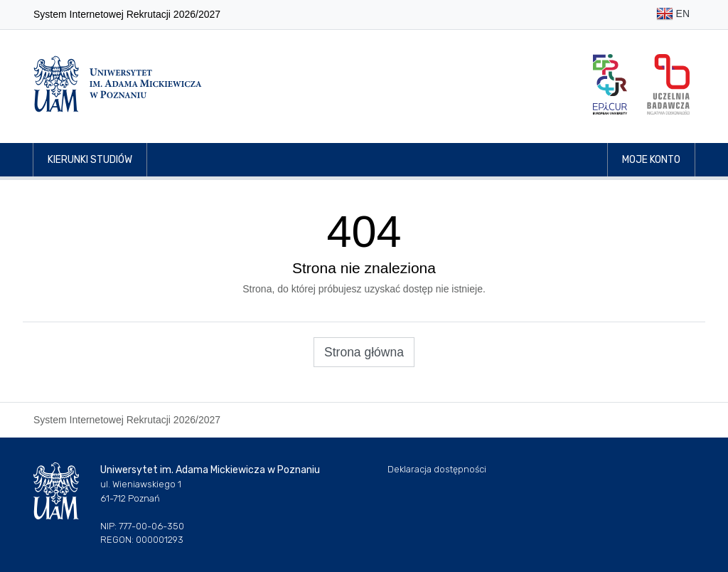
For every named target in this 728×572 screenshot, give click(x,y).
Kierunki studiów (90, 160)
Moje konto (651, 160)
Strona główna (364, 352)
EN (673, 15)
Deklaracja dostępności (437, 469)
